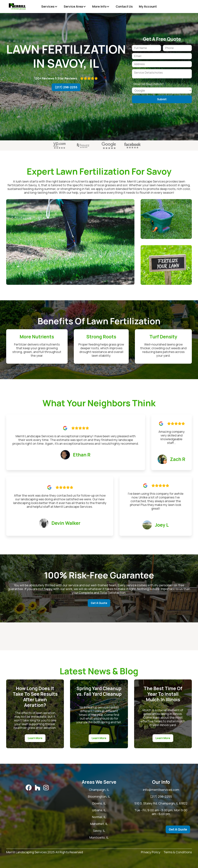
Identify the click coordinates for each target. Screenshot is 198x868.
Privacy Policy (151, 852)
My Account (148, 6)
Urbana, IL (115, 810)
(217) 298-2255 (66, 87)
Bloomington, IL (115, 797)
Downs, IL (115, 803)
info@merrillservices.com (166, 790)
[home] (17, 7)
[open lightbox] (70, 242)
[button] (49, 7)
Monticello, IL (115, 837)
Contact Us (124, 6)
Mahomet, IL (115, 824)
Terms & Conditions (178, 852)
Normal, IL (115, 817)
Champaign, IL (115, 790)
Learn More (35, 738)
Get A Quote (99, 603)
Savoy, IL (115, 831)
